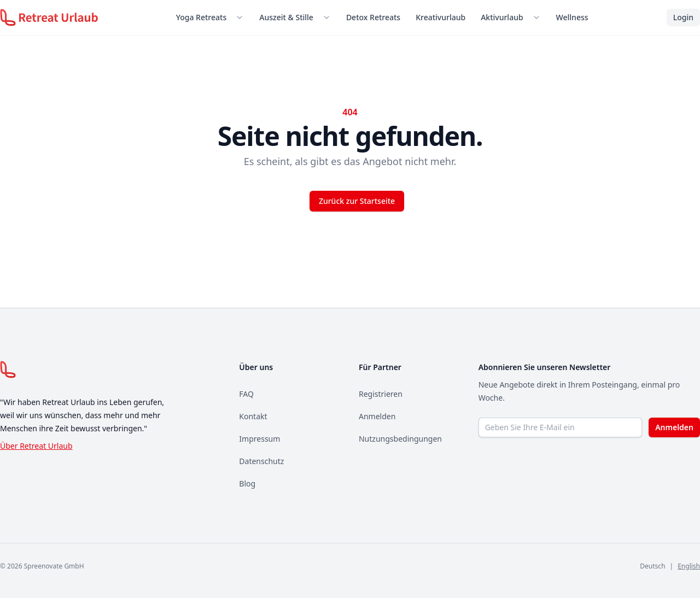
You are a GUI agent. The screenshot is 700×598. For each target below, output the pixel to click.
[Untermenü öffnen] (242, 17)
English (689, 566)
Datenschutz (261, 461)
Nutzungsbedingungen (400, 439)
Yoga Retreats (201, 17)
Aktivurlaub (502, 17)
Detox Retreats (373, 17)
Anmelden (377, 416)
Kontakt (253, 416)
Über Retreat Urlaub (36, 446)
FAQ (246, 394)
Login (683, 17)
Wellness (572, 17)
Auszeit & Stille (286, 17)
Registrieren (381, 394)
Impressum (259, 439)
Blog (247, 483)
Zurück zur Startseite (357, 201)
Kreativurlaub (441, 17)
